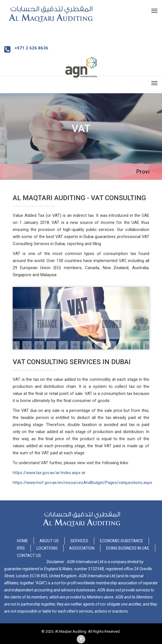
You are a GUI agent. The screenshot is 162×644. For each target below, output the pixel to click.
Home (22, 541)
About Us (49, 541)
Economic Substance (121, 541)
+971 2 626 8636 (31, 48)
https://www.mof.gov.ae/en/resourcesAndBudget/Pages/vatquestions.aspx (82, 483)
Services (79, 541)
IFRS (21, 548)
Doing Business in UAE (128, 548)
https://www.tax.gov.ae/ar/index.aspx (47, 473)
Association (82, 548)
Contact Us (29, 556)
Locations (47, 548)
